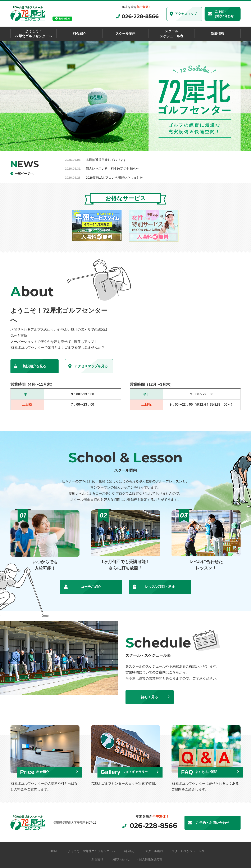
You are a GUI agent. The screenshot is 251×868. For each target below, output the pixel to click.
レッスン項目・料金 (160, 587)
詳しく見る (150, 697)
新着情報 (218, 34)
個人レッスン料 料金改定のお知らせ (112, 168)
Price (38, 771)
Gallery (128, 771)
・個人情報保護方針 (149, 859)
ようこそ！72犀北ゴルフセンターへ (33, 34)
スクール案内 (125, 34)
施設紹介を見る (35, 366)
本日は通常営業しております (106, 160)
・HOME (53, 851)
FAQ (202, 771)
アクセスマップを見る (91, 366)
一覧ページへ (25, 173)
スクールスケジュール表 (172, 34)
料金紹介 (79, 34)
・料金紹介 (129, 851)
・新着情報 (96, 859)
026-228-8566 (140, 16)
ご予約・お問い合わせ (224, 14)
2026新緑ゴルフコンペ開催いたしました (114, 177)
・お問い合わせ (120, 859)
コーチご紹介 (91, 587)
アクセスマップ (186, 14)
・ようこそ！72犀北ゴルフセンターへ (90, 851)
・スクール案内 (152, 851)
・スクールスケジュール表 (187, 851)
